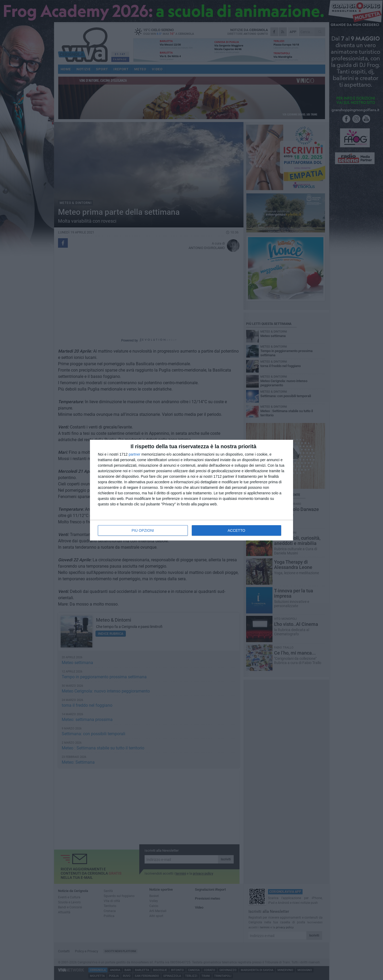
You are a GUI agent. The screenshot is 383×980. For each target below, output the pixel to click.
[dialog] (191, 490)
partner (135, 454)
